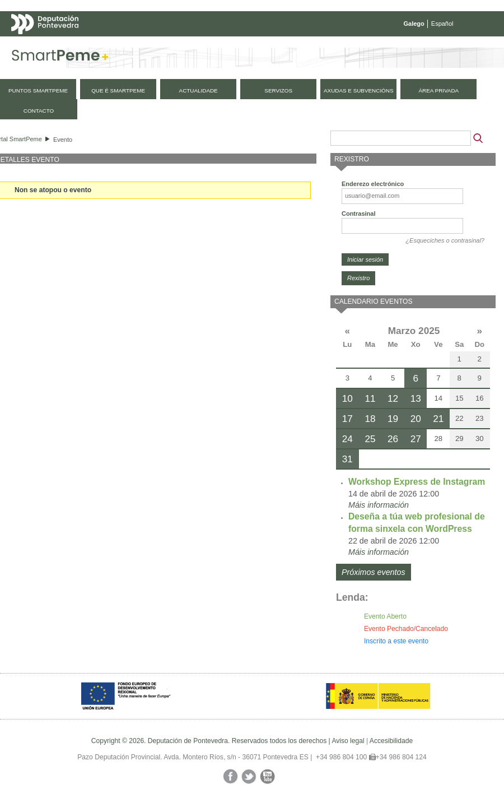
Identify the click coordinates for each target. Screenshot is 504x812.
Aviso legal (348, 741)
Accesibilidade (391, 741)
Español (442, 24)
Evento (63, 140)
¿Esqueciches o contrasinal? (445, 240)
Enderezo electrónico (373, 184)
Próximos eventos (374, 572)
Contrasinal (359, 214)
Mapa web (122, 46)
